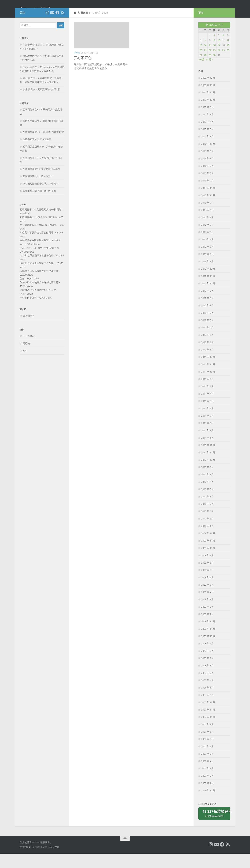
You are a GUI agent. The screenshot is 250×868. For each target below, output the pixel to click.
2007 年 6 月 (208, 761)
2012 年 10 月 (208, 298)
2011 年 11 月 (208, 379)
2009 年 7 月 (208, 584)
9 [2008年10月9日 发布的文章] (214, 55)
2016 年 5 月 (208, 188)
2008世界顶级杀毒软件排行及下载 (38, 304)
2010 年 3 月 (208, 526)
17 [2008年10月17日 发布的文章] (219, 60)
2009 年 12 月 (208, 548)
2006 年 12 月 (208, 805)
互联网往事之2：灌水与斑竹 (38, 191)
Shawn (26, 81)
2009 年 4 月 (208, 607)
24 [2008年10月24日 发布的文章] (219, 65)
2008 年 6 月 (208, 680)
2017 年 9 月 (208, 122)
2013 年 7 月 (208, 232)
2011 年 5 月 (208, 423)
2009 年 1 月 (208, 629)
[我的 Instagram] (47, 27)
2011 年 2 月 (208, 445)
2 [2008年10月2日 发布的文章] (214, 50)
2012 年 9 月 (208, 305)
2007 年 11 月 (208, 724)
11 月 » (210, 74)
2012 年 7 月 (208, 320)
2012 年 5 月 (208, 335)
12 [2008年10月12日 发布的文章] (228, 55)
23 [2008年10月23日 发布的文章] (214, 65)
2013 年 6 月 (208, 239)
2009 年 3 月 (208, 614)
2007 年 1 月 (208, 798)
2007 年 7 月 (208, 753)
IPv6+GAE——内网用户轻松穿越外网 (39, 262)
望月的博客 (36, 11)
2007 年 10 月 (208, 731)
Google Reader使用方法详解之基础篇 (39, 297)
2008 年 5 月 (208, 687)
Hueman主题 (53, 861)
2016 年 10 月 (208, 158)
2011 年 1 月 (208, 452)
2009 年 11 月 (208, 555)
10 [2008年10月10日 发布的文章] (219, 55)
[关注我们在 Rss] (62, 27)
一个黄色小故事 (28, 312)
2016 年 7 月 (208, 173)
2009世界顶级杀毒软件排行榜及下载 (39, 285)
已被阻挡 (215, 828)
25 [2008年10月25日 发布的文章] (223, 65)
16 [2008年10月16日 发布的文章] (214, 60)
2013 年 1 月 (208, 276)
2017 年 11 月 (208, 107)
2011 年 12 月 (208, 371)
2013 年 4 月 (208, 254)
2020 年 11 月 (208, 100)
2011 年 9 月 (208, 393)
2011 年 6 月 (208, 415)
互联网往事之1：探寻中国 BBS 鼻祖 (41, 183)
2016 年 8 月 (208, 166)
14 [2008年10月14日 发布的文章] (205, 60)
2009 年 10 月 (208, 562)
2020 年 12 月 (208, 92)
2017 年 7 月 (208, 136)
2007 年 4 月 (208, 776)
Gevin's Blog (29, 350)
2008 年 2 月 (208, 709)
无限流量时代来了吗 (48, 104)
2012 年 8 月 (208, 313)
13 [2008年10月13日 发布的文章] (201, 60)
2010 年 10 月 (208, 474)
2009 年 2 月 (208, 621)
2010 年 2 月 (208, 533)
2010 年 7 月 (208, 496)
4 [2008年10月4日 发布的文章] (223, 50)
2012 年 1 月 (208, 364)
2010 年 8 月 (208, 489)
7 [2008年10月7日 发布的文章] (205, 55)
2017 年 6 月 (208, 144)
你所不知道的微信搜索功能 (37, 154)
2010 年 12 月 (208, 460)
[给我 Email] (52, 27)
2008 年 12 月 (208, 636)
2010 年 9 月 (208, 482)
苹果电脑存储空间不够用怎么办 (39, 205)
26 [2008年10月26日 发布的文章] (228, 65)
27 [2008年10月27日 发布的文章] (201, 69)
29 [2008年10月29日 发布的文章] (210, 69)
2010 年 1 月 (208, 540)
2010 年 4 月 (208, 518)
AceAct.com (28, 70)
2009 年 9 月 (208, 570)
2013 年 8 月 (208, 224)
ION (25, 365)
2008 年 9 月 (208, 658)
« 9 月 (201, 74)
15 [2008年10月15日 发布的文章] (210, 60)
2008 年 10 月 (208, 651)
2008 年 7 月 (208, 673)
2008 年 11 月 (208, 643)
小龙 (25, 104)
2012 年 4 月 (208, 342)
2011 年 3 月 (208, 438)
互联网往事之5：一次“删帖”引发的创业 (43, 146)
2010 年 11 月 (208, 467)
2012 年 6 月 (208, 327)
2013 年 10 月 (208, 210)
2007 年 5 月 (208, 768)
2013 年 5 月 (208, 246)
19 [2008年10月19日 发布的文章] (228, 60)
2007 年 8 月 (208, 746)
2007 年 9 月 (208, 739)
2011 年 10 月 (208, 386)
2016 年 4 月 (208, 195)
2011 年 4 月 (208, 430)
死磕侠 (26, 358)
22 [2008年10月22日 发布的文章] (210, 65)
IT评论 (77, 67)
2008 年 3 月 (208, 702)
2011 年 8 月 (208, 401)
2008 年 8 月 (208, 665)
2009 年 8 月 (208, 577)
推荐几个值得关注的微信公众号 (37, 278)
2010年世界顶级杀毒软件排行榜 (37, 270)
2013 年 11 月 (208, 202)
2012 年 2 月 (208, 357)
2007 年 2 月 (208, 790)
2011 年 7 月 (208, 408)
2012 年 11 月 (208, 291)
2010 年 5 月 (208, 511)
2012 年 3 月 (208, 349)
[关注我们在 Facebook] (57, 27)
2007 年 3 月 (208, 783)
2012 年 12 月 (208, 283)
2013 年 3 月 (208, 261)
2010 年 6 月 (208, 504)
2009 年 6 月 (208, 592)
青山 (25, 93)
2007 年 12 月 (208, 717)
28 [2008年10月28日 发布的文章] (205, 69)
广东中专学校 (30, 59)
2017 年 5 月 (208, 151)
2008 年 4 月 (208, 695)
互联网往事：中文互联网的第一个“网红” (41, 224)
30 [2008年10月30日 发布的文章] (214, 69)
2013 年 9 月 (208, 217)
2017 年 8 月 (208, 129)
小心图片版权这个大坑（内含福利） (42, 198)
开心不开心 (83, 72)
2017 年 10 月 (208, 114)
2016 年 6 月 (208, 180)
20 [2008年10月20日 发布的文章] (201, 65)
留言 (22, 293)
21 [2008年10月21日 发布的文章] (205, 65)
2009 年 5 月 (208, 599)
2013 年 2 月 (208, 269)
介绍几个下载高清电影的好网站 (37, 247)
